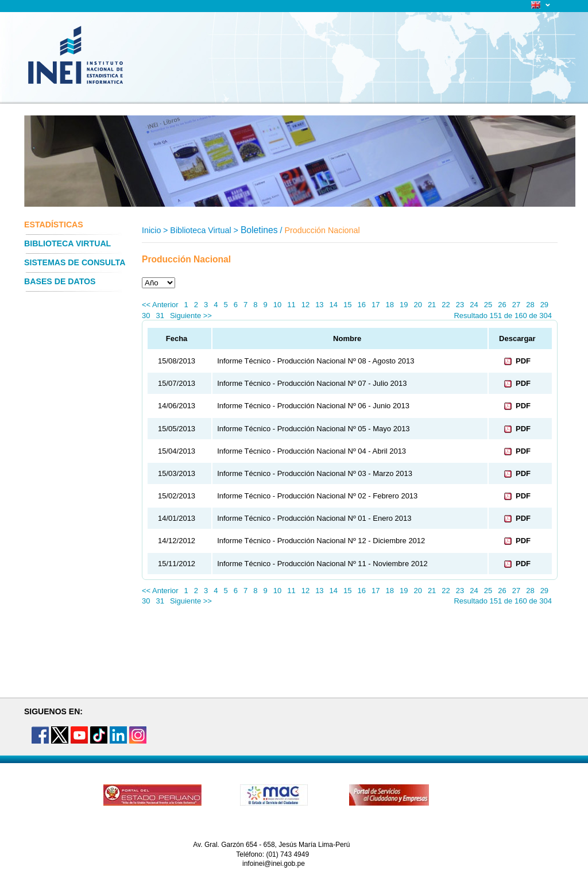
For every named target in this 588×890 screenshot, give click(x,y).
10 (277, 305)
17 (376, 305)
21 (432, 305)
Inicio (151, 230)
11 (291, 305)
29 (544, 305)
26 (502, 305)
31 (160, 316)
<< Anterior (160, 305)
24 (474, 305)
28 (530, 305)
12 (305, 305)
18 (389, 305)
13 (319, 305)
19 (404, 305)
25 (488, 305)
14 (334, 305)
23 (460, 305)
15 (347, 305)
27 (516, 305)
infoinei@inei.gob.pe (274, 864)
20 (417, 305)
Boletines (259, 230)
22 (446, 305)
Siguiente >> (191, 316)
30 (146, 316)
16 (362, 305)
